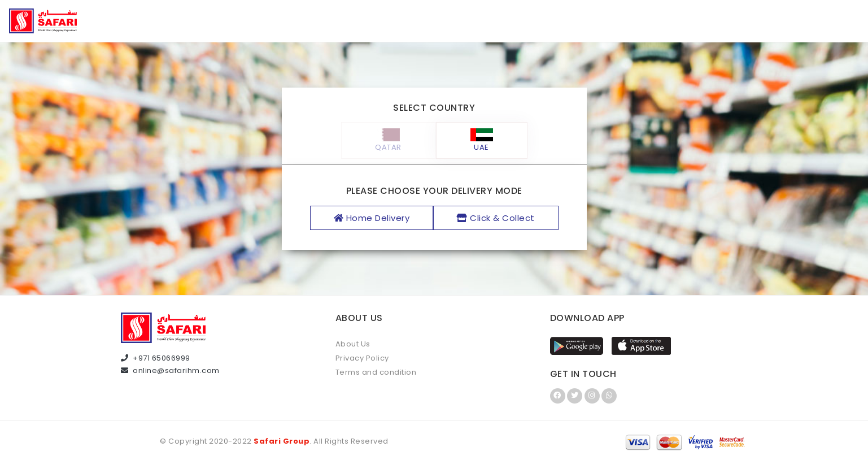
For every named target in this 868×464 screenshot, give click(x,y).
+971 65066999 (156, 358)
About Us (353, 344)
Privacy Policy (362, 358)
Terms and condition (376, 372)
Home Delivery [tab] (372, 218)
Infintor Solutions (472, 442)
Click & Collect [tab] (496, 218)
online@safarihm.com (170, 370)
